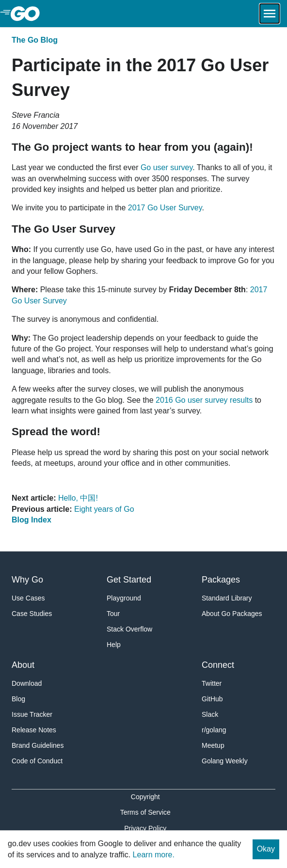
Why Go (27, 580)
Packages (221, 580)
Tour (113, 614)
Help (114, 645)
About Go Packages (232, 614)
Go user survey (167, 167)
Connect (218, 665)
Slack (210, 714)
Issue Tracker (32, 714)
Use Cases (28, 598)
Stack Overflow (129, 629)
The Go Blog (35, 40)
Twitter (212, 683)
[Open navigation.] (270, 14)
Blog (18, 699)
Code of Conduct (37, 761)
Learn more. (154, 855)
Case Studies (32, 614)
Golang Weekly (225, 761)
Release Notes (34, 730)
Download (27, 683)
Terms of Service (145, 812)
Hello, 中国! (78, 498)
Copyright (145, 797)
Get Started (129, 580)
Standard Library (227, 598)
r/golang (214, 730)
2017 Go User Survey (165, 208)
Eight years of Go (104, 509)
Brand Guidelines (38, 745)
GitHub (212, 699)
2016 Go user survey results (204, 400)
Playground (124, 598)
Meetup (213, 745)
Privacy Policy (145, 828)
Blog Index (32, 520)
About (23, 665)
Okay (266, 849)
